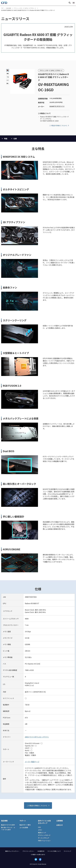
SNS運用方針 (41, 851)
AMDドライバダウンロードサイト (37, 737)
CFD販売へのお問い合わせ (38, 854)
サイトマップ (67, 851)
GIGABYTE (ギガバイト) (57, 106)
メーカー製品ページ (32, 762)
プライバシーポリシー (28, 851)
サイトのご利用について (54, 851)
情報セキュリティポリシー (12, 851)
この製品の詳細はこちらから (59, 125)
